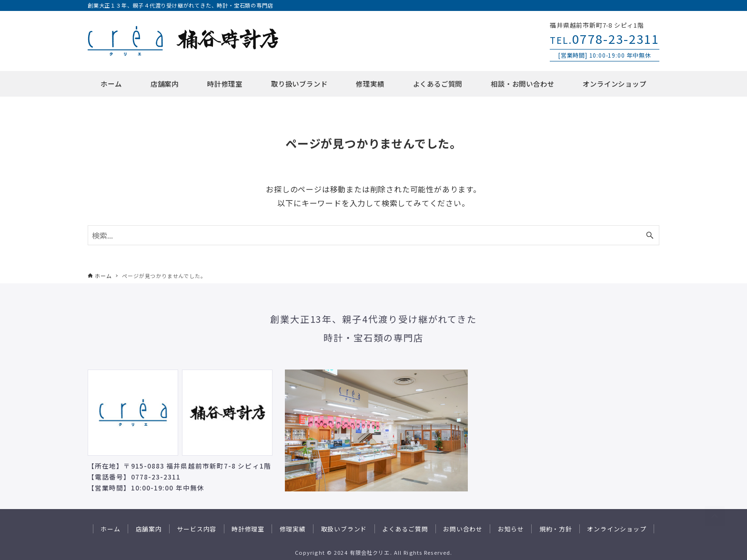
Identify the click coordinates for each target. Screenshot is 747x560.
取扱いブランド (344, 529)
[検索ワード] (373, 235)
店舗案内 (149, 529)
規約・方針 (556, 529)
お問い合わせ (463, 529)
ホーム (110, 529)
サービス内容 (197, 529)
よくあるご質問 (405, 529)
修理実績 (293, 529)
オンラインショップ (616, 529)
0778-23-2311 (605, 38)
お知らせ (511, 529)
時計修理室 (248, 529)
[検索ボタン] (650, 235)
